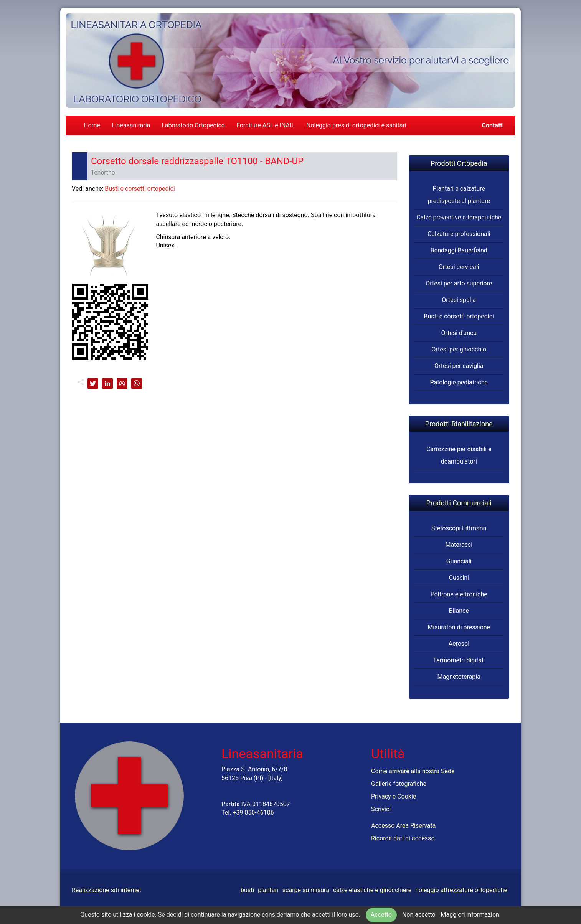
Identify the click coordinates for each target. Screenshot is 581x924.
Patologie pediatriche (459, 382)
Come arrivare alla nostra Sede (413, 771)
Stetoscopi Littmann (459, 528)
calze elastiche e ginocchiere (372, 890)
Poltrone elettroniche (459, 594)
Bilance (459, 611)
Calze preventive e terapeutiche (459, 217)
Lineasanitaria (131, 125)
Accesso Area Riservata (403, 826)
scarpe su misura (306, 890)
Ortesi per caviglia (459, 366)
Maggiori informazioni (471, 915)
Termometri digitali (459, 660)
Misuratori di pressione (459, 627)
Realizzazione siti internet (106, 890)
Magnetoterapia (459, 677)
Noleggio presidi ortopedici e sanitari (356, 125)
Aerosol (459, 644)
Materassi (459, 545)
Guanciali (459, 561)
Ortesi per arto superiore (459, 283)
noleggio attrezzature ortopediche (461, 890)
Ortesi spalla (459, 300)
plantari (268, 890)
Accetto (381, 915)
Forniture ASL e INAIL (266, 125)
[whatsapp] (137, 384)
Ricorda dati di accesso (403, 838)
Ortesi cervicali (459, 267)
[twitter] (93, 384)
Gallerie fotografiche (399, 784)
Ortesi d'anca (459, 333)
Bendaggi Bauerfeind (459, 250)
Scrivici (381, 809)
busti (247, 890)
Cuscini (459, 578)
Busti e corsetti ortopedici (140, 189)
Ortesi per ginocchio (459, 349)
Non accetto (419, 915)
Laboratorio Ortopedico (193, 125)
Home (92, 125)
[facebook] (122, 384)
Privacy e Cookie (394, 796)
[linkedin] (107, 384)
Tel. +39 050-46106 (248, 813)
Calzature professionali (459, 234)
